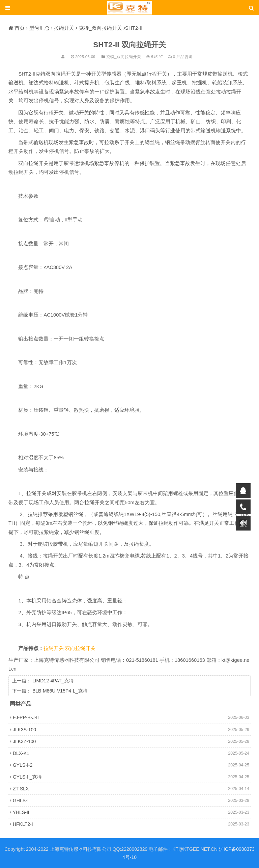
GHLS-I (21, 801)
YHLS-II (21, 812)
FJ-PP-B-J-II (26, 717)
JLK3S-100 (24, 730)
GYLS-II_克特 (27, 777)
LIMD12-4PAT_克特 (53, 681)
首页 (20, 28)
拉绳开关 (64, 28)
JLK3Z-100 (24, 741)
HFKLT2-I (23, 824)
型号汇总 (39, 28)
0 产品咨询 (183, 57)
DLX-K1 (21, 753)
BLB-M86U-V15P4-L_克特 (60, 691)
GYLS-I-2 (23, 765)
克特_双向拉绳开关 (100, 28)
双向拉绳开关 (80, 648)
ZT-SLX (21, 789)
